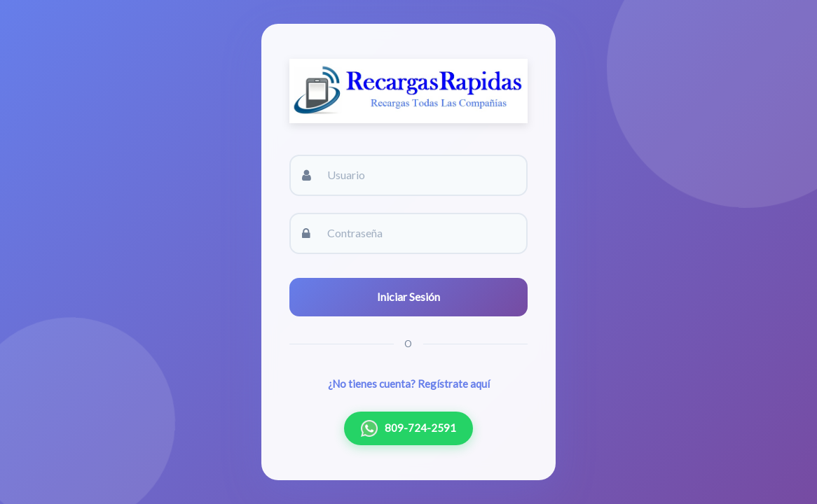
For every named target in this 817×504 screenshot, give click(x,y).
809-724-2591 (408, 428)
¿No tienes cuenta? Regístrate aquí (409, 384)
